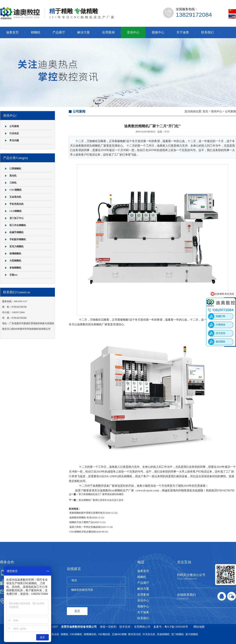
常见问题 (14, 140)
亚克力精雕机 (17, 246)
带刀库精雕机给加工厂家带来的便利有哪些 (101, 494)
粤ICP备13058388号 (176, 627)
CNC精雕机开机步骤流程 (83, 532)
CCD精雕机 (16, 211)
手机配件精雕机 (18, 239)
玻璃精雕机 (15, 254)
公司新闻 (14, 126)
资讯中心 (133, 32)
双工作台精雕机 (18, 225)
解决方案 (84, 32)
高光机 (13, 176)
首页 (205, 111)
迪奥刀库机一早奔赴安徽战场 (85, 527)
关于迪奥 (183, 32)
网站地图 (199, 627)
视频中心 (158, 32)
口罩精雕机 (15, 169)
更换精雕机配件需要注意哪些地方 (87, 513)
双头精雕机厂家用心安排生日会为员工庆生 (101, 500)
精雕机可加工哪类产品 (81, 522)
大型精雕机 (15, 261)
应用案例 (108, 32)
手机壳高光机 (17, 204)
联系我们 (207, 32)
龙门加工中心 (17, 218)
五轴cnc (13, 275)
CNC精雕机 (16, 190)
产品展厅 (59, 32)
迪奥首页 (12, 32)
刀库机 (13, 183)
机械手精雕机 (17, 232)
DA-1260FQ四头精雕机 (118, 476)
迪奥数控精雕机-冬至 (80, 518)
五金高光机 (15, 197)
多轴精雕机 (15, 268)
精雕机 (36, 32)
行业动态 (14, 133)
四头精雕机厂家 (98, 324)
